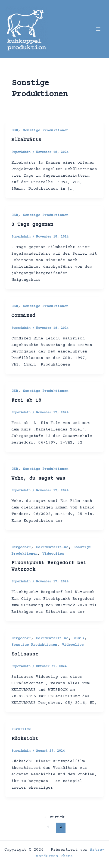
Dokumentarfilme (52, 547)
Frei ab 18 (26, 401)
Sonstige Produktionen (46, 130)
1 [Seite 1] (48, 827)
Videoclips (53, 554)
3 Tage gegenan (32, 225)
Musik (79, 638)
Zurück (54, 817)
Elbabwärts (26, 140)
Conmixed (23, 316)
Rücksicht (25, 739)
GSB (15, 130)
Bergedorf (21, 547)
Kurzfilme (21, 729)
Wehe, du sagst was (38, 479)
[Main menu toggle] (98, 29)
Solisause (25, 654)
